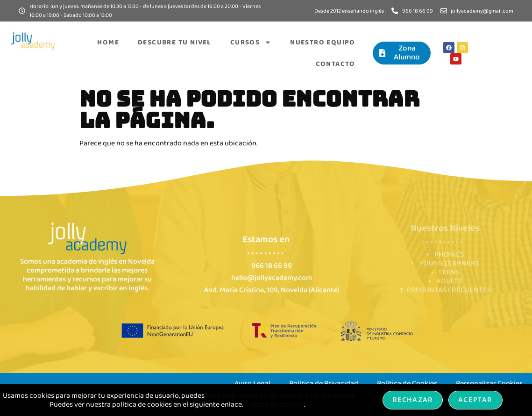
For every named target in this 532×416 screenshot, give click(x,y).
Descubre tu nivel (175, 43)
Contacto (336, 64)
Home (108, 43)
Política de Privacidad (324, 384)
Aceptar (475, 400)
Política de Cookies (407, 384)
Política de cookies (274, 405)
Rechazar (413, 400)
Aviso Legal (252, 384)
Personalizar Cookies (489, 384)
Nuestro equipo (323, 43)
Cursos (251, 42)
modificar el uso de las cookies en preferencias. (281, 396)
